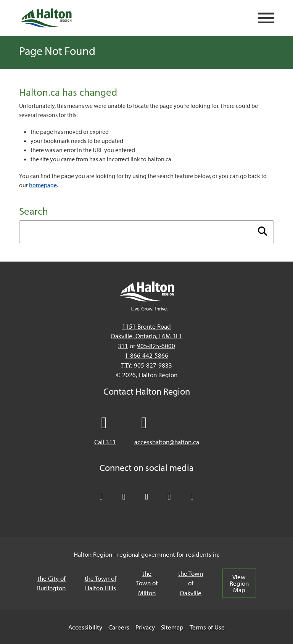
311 (123, 346)
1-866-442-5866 (146, 355)
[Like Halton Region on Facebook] (124, 497)
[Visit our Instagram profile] (192, 497)
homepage (43, 185)
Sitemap (172, 627)
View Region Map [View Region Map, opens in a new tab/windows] (239, 583)
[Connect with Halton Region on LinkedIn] (146, 497)
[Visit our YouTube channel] (169, 497)
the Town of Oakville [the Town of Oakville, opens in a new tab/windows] (191, 583)
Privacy (145, 627)
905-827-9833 (153, 365)
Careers (119, 627)
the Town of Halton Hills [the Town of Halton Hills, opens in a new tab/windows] (101, 583)
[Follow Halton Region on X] (101, 497)
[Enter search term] (146, 232)
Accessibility (85, 627)
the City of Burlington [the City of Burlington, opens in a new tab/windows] (51, 583)
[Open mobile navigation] (266, 18)
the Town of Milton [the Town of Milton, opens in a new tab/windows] (147, 583)
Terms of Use (207, 627)
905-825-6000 (156, 346)
